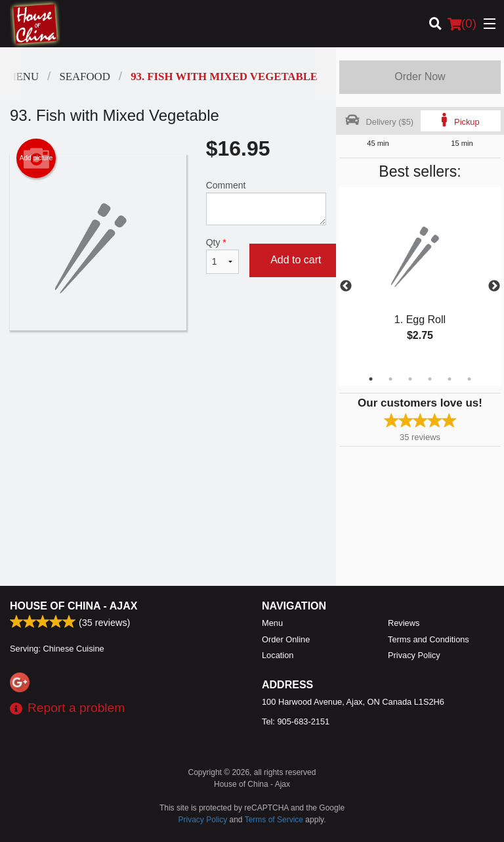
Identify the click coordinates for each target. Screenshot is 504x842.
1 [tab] (371, 379)
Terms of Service (274, 820)
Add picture (36, 158)
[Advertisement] (168, 373)
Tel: (296, 721)
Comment (266, 203)
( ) (462, 24)
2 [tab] (390, 379)
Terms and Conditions (429, 639)
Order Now (420, 77)
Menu (272, 623)
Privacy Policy (414, 655)
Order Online (286, 639)
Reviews (404, 623)
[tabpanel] (420, 278)
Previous (346, 286)
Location (278, 655)
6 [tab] (469, 379)
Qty (222, 255)
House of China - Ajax (73, 606)
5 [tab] (450, 379)
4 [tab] (430, 379)
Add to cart (296, 260)
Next (494, 286)
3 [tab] (410, 379)
